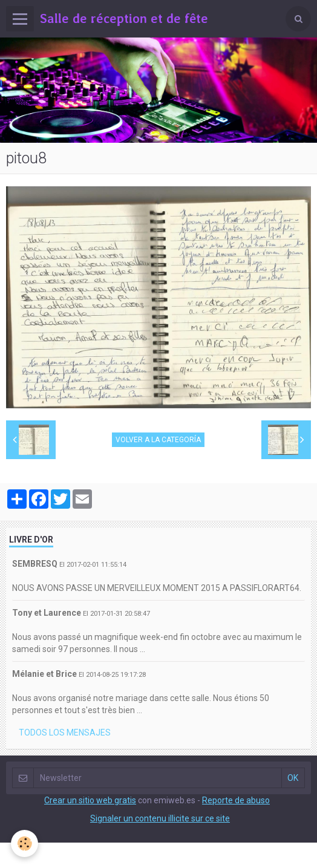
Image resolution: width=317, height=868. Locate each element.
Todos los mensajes (65, 733)
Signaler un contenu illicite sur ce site (160, 818)
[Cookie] (25, 844)
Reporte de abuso (236, 800)
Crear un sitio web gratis (90, 800)
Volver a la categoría (158, 440)
